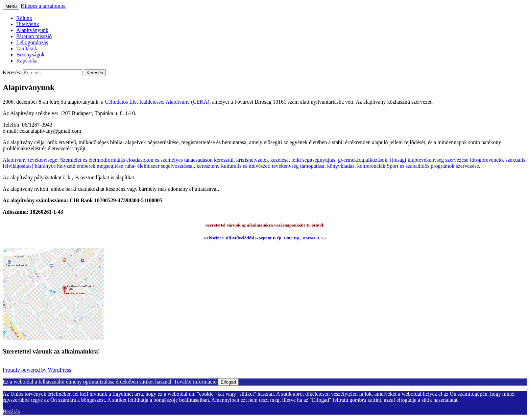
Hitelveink (28, 24)
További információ (195, 382)
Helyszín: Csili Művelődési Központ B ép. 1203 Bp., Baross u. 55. (265, 238)
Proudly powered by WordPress (37, 370)
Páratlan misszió (34, 36)
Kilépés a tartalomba (43, 6)
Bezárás (11, 411)
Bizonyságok (30, 55)
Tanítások (27, 48)
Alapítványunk (32, 30)
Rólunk (24, 18)
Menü (11, 6)
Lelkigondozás (32, 42)
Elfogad (228, 382)
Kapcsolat (27, 61)
